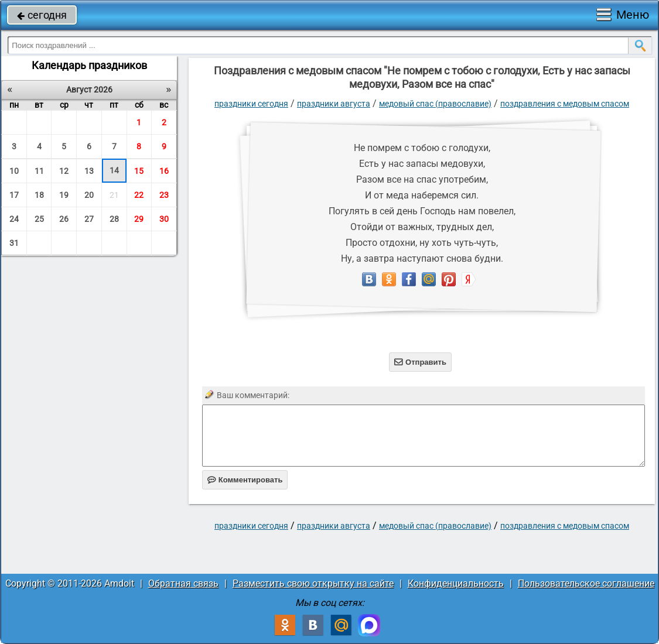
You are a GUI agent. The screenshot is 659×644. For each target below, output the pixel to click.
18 (39, 195)
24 (14, 219)
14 (114, 170)
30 (164, 219)
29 (139, 219)
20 (89, 195)
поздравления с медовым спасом (565, 104)
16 (164, 171)
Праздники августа (334, 104)
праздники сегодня (251, 104)
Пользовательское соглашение (586, 583)
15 (139, 171)
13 (89, 171)
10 (14, 171)
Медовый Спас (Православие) (435, 104)
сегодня (42, 15)
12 (64, 171)
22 (139, 195)
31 (14, 243)
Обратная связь (183, 583)
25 (39, 219)
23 (164, 195)
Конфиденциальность (456, 583)
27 (89, 219)
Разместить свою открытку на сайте (313, 583)
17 (14, 195)
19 (64, 195)
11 (39, 171)
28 (114, 219)
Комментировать (245, 480)
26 (64, 219)
